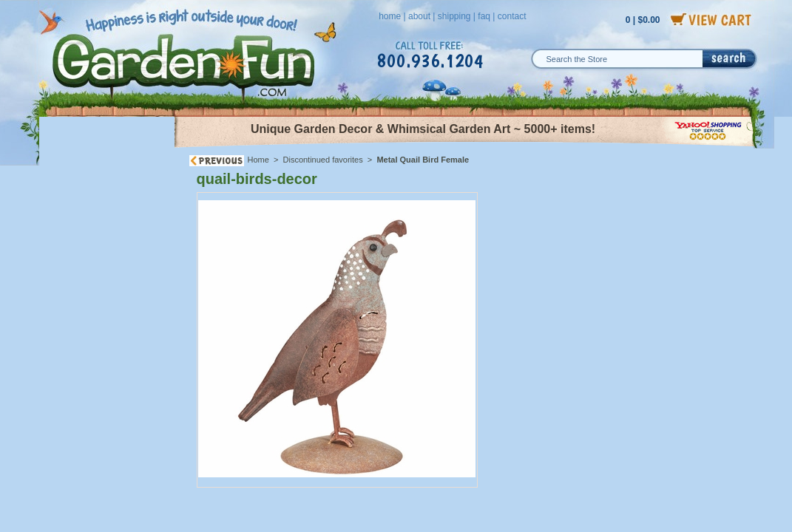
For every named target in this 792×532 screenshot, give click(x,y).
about (419, 16)
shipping (454, 16)
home (390, 16)
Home (258, 160)
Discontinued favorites (323, 160)
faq (484, 16)
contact (512, 16)
